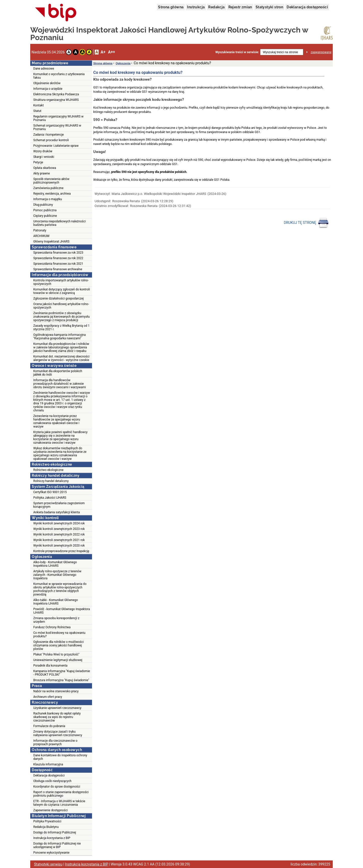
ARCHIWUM (41, 236)
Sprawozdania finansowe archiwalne (58, 269)
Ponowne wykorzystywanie (51, 853)
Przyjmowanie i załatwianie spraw (56, 146)
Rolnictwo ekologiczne (48, 470)
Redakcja (216, 7)
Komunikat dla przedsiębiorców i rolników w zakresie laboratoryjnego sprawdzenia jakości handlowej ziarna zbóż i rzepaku (61, 347)
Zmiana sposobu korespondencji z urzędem (56, 620)
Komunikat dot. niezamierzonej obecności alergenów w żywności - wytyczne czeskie (61, 358)
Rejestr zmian (240, 7)
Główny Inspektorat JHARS (51, 242)
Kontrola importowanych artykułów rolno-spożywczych (61, 282)
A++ (111, 52)
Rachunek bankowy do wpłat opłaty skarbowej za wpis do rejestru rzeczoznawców (57, 717)
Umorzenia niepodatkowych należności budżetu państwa (59, 223)
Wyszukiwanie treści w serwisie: (237, 52)
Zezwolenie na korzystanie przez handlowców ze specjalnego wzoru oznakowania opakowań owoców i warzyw (57, 421)
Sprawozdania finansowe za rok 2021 (58, 264)
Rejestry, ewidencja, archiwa (52, 194)
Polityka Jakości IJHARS (50, 498)
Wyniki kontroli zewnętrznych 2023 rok (59, 529)
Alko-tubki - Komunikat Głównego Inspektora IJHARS (56, 602)
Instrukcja (196, 7)
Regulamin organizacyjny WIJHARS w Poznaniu (58, 118)
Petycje (38, 162)
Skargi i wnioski (44, 157)
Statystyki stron (269, 7)
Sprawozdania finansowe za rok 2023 (58, 253)
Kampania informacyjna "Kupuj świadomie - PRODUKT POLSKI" (62, 673)
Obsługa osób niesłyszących (52, 781)
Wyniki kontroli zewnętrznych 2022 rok (59, 534)
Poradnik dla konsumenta (50, 666)
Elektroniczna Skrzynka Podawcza (56, 94)
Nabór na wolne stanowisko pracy (56, 691)
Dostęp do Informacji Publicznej (55, 832)
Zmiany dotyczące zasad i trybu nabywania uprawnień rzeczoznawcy (58, 733)
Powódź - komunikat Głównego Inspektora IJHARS (62, 611)
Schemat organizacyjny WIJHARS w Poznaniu (57, 127)
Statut (37, 111)
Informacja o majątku (48, 199)
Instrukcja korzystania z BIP (52, 838)
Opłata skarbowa (45, 168)
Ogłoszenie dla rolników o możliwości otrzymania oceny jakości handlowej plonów (58, 645)
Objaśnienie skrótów (47, 83)
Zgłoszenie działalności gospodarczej (58, 298)
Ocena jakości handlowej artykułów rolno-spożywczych (61, 306)
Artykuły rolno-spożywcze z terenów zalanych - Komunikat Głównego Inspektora (57, 575)
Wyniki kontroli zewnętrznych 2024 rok (59, 523)
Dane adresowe (44, 69)
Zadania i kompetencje (49, 135)
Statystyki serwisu (48, 864)
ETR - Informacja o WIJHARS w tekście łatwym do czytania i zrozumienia (59, 803)
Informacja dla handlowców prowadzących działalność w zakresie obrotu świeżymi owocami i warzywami (60, 384)
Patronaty (40, 230)
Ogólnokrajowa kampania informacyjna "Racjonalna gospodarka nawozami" (59, 337)
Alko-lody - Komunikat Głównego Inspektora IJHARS (55, 564)
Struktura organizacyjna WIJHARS (56, 100)
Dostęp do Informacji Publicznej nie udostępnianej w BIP (57, 845)
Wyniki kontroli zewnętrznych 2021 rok (59, 540)
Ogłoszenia (123, 63)
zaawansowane (321, 52)
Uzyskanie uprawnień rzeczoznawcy (57, 708)
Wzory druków (43, 151)
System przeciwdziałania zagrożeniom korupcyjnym (59, 505)
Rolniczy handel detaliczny (51, 481)
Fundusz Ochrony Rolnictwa (52, 627)
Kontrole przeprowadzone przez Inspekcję (61, 551)
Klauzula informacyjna (48, 764)
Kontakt (38, 105)
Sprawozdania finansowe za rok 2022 (58, 258)
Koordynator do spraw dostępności (57, 787)
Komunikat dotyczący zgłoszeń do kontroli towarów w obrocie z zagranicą (62, 291)
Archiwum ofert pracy (48, 697)
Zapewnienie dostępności (50, 810)
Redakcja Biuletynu (46, 827)
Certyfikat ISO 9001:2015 (50, 492)
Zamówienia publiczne (48, 188)
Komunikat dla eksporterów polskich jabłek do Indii (58, 373)
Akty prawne (42, 173)
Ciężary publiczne (45, 216)
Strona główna (171, 7)
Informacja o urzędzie (48, 89)
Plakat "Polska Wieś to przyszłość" (56, 654)
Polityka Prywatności (47, 821)
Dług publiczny (43, 205)
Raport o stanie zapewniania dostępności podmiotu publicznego (61, 794)
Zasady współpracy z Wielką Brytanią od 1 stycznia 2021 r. (61, 327)
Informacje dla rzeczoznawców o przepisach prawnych (55, 742)
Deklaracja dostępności (307, 7)
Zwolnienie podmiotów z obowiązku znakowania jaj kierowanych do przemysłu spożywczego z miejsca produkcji (62, 317)
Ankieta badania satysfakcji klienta (56, 512)
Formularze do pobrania (49, 726)
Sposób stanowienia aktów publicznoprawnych (51, 181)
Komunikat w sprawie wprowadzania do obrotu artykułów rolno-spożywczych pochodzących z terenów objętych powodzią (60, 589)
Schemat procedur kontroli (51, 140)
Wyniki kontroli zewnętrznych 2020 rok (59, 546)
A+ (103, 52)
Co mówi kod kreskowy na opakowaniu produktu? (59, 635)
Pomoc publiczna (45, 210)
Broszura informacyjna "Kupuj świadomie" (61, 680)
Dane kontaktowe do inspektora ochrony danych (60, 757)
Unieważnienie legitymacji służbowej (58, 660)
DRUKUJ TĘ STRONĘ (306, 223)
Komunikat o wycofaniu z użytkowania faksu (59, 76)
